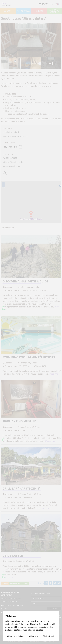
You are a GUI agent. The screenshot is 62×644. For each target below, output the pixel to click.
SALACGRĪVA (23, 11)
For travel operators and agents (13, 607)
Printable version (20, 583)
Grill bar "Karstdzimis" (21, 489)
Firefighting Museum (19, 421)
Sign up (54, 609)
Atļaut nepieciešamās (16, 636)
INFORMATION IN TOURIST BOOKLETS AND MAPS (11, 600)
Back (5, 583)
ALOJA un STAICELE (54, 11)
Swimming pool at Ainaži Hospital (30, 357)
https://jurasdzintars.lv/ (14, 162)
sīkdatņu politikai (35, 630)
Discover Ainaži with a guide (25, 281)
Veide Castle (13, 556)
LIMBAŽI (39, 11)
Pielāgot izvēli (49, 636)
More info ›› (55, 374)
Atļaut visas (34, 636)
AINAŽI (8, 11)
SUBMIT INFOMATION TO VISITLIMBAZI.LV (11, 594)
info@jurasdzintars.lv (13, 166)
